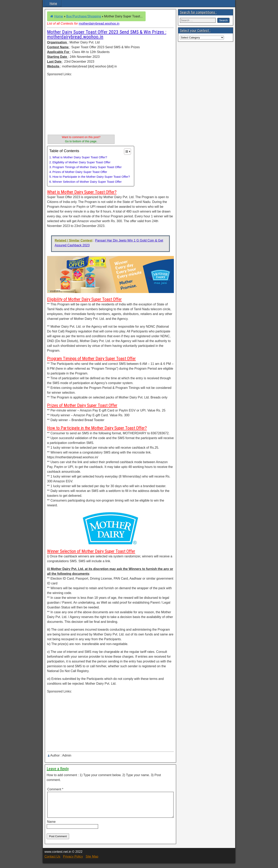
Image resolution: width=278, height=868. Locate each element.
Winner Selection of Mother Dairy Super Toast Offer (87, 182)
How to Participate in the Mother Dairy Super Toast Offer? (91, 177)
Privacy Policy (73, 861)
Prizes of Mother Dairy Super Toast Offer (80, 172)
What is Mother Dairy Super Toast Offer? (80, 157)
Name (51, 826)
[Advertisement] (81, 105)
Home (53, 4)
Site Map (92, 861)
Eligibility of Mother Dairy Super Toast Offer (82, 162)
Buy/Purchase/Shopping (84, 16)
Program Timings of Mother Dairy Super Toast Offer (87, 167)
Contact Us (52, 861)
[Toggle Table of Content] (125, 152)
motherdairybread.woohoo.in (99, 24)
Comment (55, 789)
